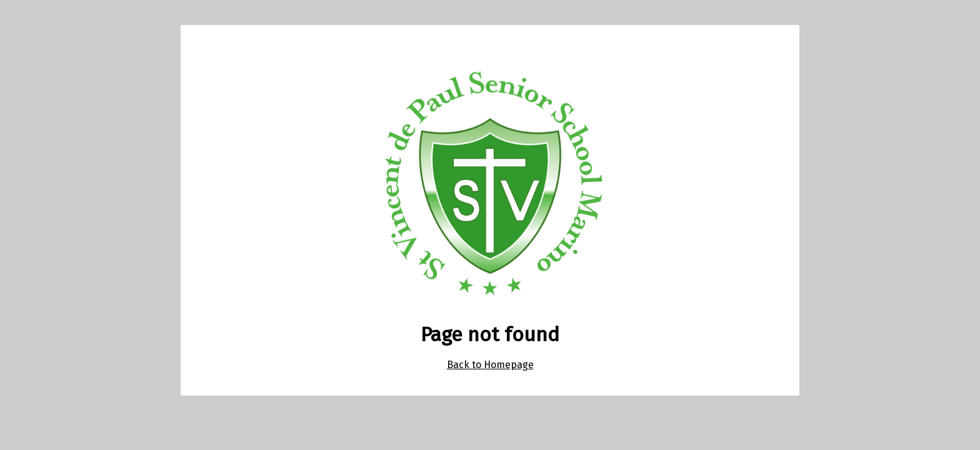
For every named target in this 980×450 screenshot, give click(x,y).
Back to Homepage (490, 365)
